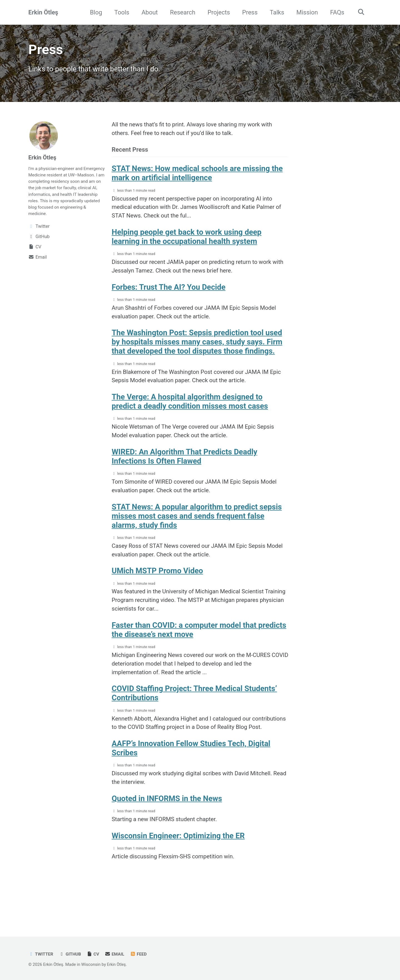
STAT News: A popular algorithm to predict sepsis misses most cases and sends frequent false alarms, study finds (197, 533)
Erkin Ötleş (43, 12)
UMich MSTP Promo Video (157, 590)
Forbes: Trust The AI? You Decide (169, 297)
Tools (120, 12)
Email (118, 954)
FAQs (335, 12)
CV (96, 954)
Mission (305, 12)
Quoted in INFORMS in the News (167, 837)
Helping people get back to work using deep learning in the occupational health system (187, 244)
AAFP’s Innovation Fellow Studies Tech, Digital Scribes (191, 784)
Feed (143, 954)
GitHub (72, 954)
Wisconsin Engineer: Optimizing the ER (178, 875)
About (148, 12)
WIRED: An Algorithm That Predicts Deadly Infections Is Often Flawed (184, 472)
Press (248, 12)
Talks (275, 12)
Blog (94, 12)
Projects (217, 12)
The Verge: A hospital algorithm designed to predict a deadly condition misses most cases (190, 415)
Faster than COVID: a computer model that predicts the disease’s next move (199, 652)
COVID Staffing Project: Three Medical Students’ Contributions (194, 718)
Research (181, 12)
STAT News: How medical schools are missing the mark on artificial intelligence (197, 178)
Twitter (41, 954)
